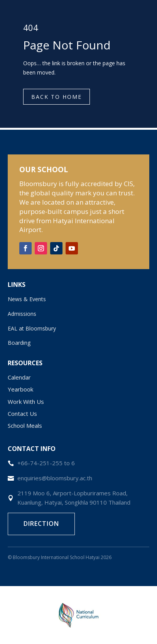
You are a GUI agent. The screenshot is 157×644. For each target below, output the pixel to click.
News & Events (27, 299)
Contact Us (22, 414)
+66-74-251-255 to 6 (46, 463)
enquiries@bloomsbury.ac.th (55, 478)
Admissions (22, 314)
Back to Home (57, 97)
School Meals (25, 425)
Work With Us (26, 402)
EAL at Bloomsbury (32, 328)
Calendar (19, 377)
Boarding (19, 343)
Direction (41, 524)
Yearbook (20, 389)
